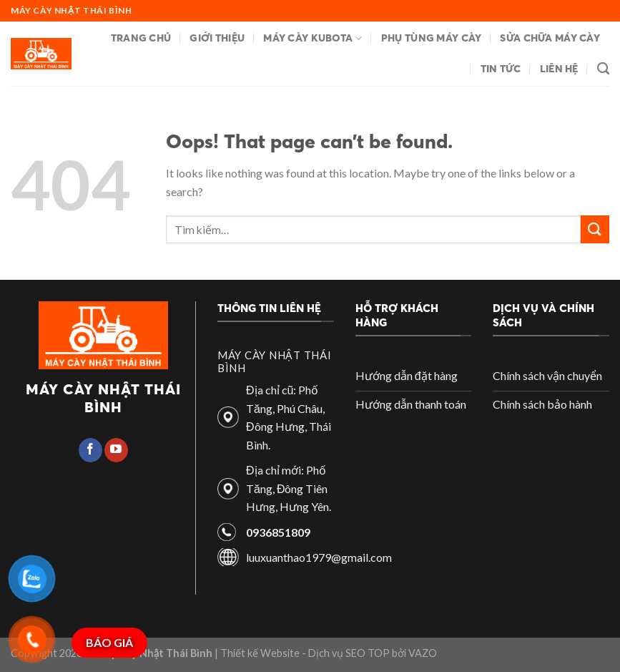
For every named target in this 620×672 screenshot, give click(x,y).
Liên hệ (559, 69)
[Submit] (595, 229)
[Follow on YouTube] (116, 450)
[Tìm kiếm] (603, 69)
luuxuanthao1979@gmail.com (319, 557)
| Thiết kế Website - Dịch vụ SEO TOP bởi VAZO (325, 653)
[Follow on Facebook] (90, 450)
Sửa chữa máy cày (550, 38)
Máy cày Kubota (313, 38)
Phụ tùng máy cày (432, 38)
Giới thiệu (217, 38)
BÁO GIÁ (109, 642)
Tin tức (501, 69)
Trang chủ (141, 38)
